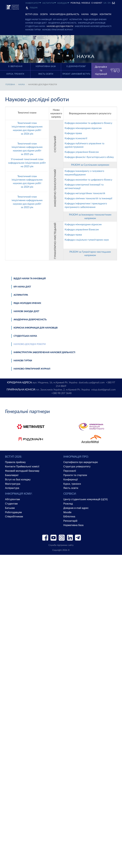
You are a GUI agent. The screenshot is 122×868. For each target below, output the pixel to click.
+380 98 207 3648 (61, 393)
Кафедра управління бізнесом (82, 152)
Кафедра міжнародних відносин (83, 128)
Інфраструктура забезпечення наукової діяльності (44, 352)
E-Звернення (15, 66)
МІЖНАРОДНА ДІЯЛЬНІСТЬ (64, 14)
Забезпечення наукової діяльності (93, 26)
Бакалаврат (12, 475)
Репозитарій (70, 521)
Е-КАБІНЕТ (97, 3)
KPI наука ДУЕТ (60, 20)
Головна (10, 84)
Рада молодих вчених (95, 20)
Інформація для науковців (92, 23)
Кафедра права (73, 133)
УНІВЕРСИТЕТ (33, 3)
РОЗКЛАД (75, 3)
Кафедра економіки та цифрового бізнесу (88, 123)
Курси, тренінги (15, 74)
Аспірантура (76, 20)
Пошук (34, 8)
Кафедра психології (76, 138)
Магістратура (13, 484)
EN (109, 3)
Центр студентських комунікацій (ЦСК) (86, 499)
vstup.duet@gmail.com (103, 390)
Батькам (10, 508)
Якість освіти (46, 74)
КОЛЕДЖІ (63, 3)
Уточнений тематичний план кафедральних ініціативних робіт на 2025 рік (27, 163)
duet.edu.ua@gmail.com (92, 383)
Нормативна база (46, 66)
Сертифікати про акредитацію (81, 462)
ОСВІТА (44, 14)
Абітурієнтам (13, 499)
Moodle (86, 3)
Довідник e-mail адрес (76, 508)
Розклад (68, 504)
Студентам (11, 504)
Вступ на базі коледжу (18, 480)
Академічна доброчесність (62, 23)
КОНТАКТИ (105, 14)
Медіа (94, 14)
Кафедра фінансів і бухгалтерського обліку (89, 157)
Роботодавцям (14, 512)
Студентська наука (35, 26)
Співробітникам (14, 517)
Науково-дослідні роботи (60, 26)
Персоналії (70, 471)
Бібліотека (69, 517)
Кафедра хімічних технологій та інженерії (88, 198)
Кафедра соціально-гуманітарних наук (87, 240)
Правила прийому (15, 462)
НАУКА (85, 14)
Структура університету (77, 467)
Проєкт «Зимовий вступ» (76, 74)
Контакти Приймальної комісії (22, 467)
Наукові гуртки (33, 30)
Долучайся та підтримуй (107, 70)
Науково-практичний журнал (57, 30)
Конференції (71, 480)
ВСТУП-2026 (32, 14)
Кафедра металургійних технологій (85, 193)
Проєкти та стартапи (75, 475)
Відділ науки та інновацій (39, 20)
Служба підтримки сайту (61, 545)
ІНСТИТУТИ (49, 3)
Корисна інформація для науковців (36, 328)
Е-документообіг (76, 66)
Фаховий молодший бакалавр (22, 471)
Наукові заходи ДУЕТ (36, 23)
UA (105, 3)
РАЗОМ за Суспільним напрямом (90, 165)
